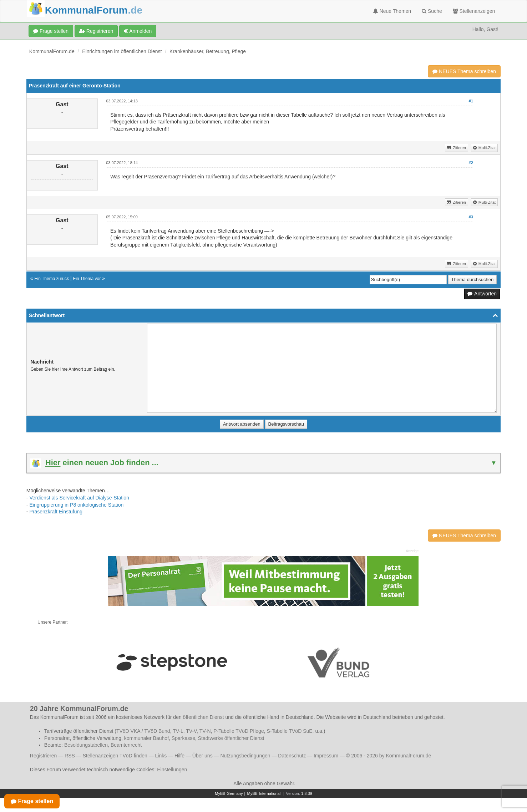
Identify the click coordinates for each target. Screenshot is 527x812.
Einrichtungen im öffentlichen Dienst (122, 51)
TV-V (191, 731)
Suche (432, 11)
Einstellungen (172, 770)
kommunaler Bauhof (146, 738)
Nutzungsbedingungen (245, 756)
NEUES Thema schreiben (464, 71)
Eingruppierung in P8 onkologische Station (76, 505)
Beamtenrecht (126, 745)
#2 (471, 163)
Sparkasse (183, 738)
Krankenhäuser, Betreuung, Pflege (208, 51)
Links (161, 756)
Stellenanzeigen (474, 11)
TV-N (205, 731)
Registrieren (96, 31)
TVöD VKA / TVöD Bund (143, 731)
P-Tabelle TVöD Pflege (239, 731)
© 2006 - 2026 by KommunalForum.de (389, 756)
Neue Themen (392, 11)
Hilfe (179, 756)
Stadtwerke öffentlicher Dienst (231, 738)
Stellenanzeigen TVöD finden (115, 756)
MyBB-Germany (229, 793)
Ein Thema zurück (52, 279)
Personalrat (57, 738)
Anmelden (138, 31)
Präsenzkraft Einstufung (56, 512)
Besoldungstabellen (86, 745)
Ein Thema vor (87, 279)
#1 (471, 101)
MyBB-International (264, 793)
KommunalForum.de (52, 51)
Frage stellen (51, 31)
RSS (70, 756)
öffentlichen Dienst (204, 717)
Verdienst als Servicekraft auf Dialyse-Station (79, 498)
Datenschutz (292, 756)
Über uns (202, 756)
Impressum (326, 756)
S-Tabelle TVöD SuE (289, 731)
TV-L (178, 731)
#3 (471, 217)
